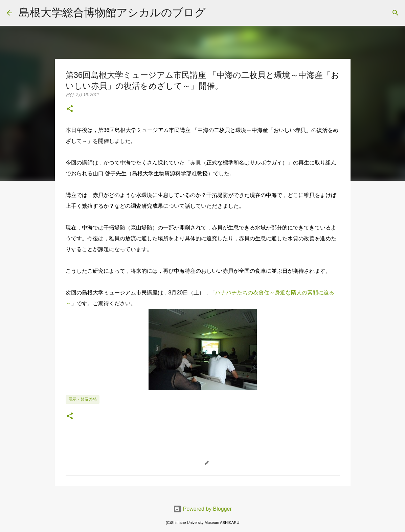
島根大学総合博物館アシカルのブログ (112, 12)
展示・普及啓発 (83, 399)
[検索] (215, 13)
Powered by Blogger (202, 509)
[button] (70, 109)
